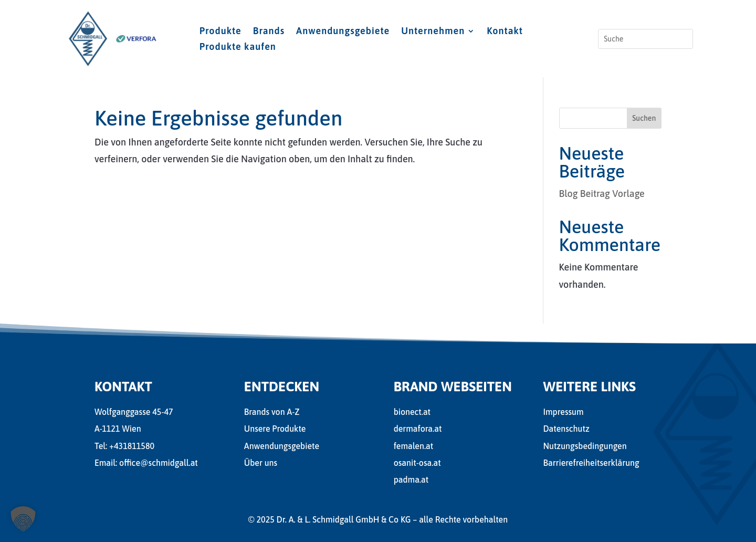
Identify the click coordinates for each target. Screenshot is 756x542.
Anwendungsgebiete (343, 32)
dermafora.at (418, 429)
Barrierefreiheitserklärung (591, 463)
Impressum (563, 412)
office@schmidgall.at (159, 463)
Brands (269, 32)
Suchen (644, 118)
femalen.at (414, 446)
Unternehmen (433, 32)
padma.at (411, 480)
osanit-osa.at (417, 463)
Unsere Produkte (275, 429)
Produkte (220, 32)
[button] (23, 519)
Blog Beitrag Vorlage (602, 194)
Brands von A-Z (272, 412)
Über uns (261, 463)
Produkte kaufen (238, 48)
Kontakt (505, 32)
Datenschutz (566, 429)
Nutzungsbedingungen (585, 446)
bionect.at (412, 412)
